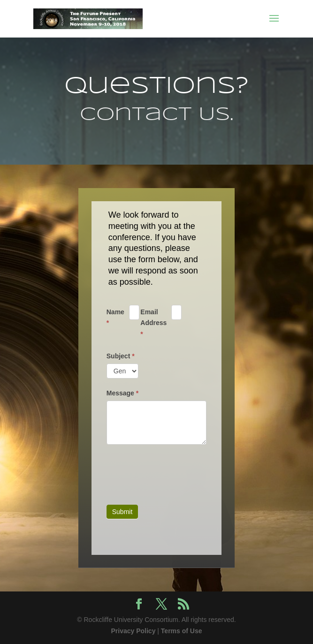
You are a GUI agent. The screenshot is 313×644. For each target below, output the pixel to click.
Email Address (153, 323)
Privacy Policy (133, 631)
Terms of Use (182, 631)
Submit (122, 512)
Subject (121, 356)
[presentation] (178, 472)
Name (115, 318)
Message (123, 393)
